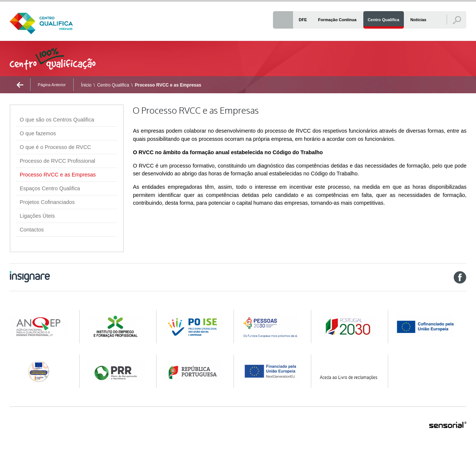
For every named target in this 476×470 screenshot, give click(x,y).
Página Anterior (52, 85)
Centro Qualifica (113, 85)
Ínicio (86, 85)
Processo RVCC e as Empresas (168, 85)
